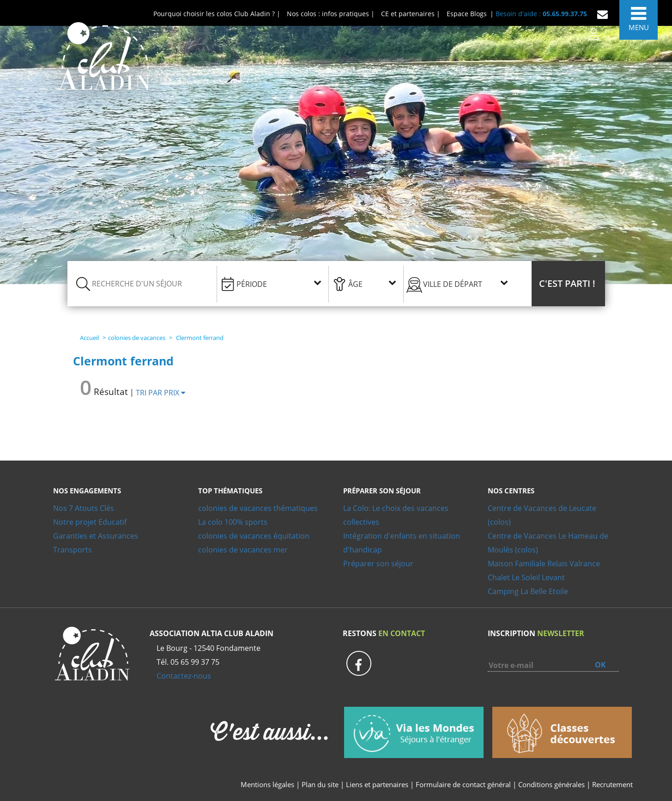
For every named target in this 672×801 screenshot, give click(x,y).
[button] (568, 284)
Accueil (89, 338)
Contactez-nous (184, 676)
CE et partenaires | (411, 14)
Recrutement (612, 784)
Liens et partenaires (378, 784)
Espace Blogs (467, 14)
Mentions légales (267, 784)
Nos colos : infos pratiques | (331, 14)
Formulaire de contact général (463, 784)
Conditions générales (551, 784)
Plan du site (320, 784)
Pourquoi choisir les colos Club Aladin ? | (217, 14)
